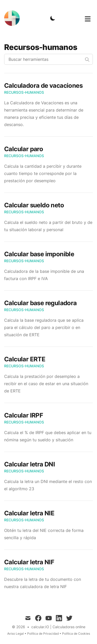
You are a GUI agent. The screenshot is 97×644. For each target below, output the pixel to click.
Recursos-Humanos (24, 92)
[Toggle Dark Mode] (53, 18)
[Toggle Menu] (88, 18)
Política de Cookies (76, 634)
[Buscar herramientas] (48, 59)
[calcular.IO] (13, 18)
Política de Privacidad (43, 634)
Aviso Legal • (17, 634)
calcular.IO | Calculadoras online (58, 627)
